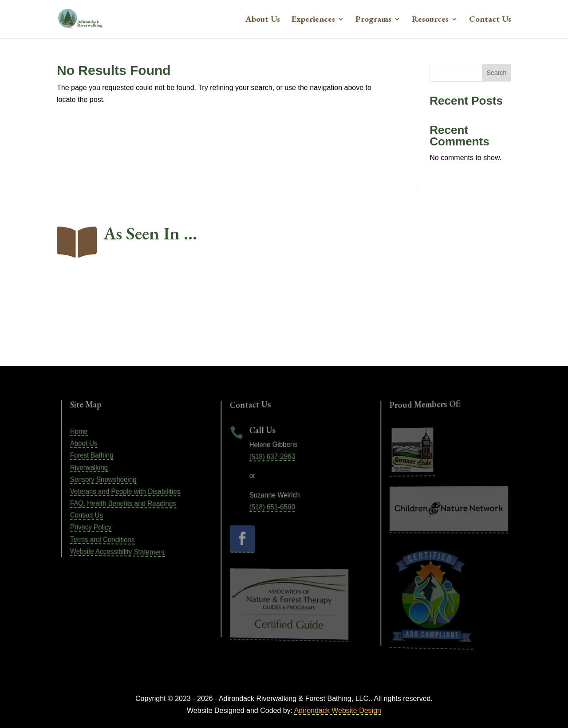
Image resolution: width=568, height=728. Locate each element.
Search (497, 73)
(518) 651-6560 (274, 507)
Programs (373, 20)
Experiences (313, 20)
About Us (263, 20)
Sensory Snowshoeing (107, 479)
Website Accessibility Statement (119, 552)
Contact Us (490, 20)
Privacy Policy (97, 526)
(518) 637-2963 (274, 457)
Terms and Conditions (106, 539)
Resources (430, 20)
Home (87, 433)
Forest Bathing (98, 456)
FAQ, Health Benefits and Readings (124, 504)
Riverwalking (95, 468)
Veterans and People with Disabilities (126, 492)
